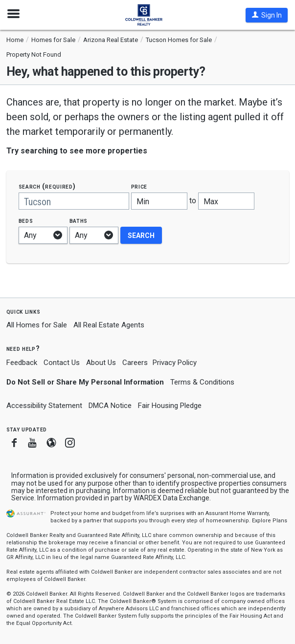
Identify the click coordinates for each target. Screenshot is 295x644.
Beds (26, 221)
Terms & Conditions (202, 382)
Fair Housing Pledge (170, 406)
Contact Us (62, 363)
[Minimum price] (159, 201)
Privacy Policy (175, 363)
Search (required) (47, 186)
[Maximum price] (226, 201)
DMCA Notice (110, 406)
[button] (267, 15)
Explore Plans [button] (270, 521)
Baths (79, 221)
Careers (135, 363)
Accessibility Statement (44, 406)
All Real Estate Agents (109, 325)
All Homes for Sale (37, 325)
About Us (101, 363)
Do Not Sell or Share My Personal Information (85, 382)
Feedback (22, 363)
